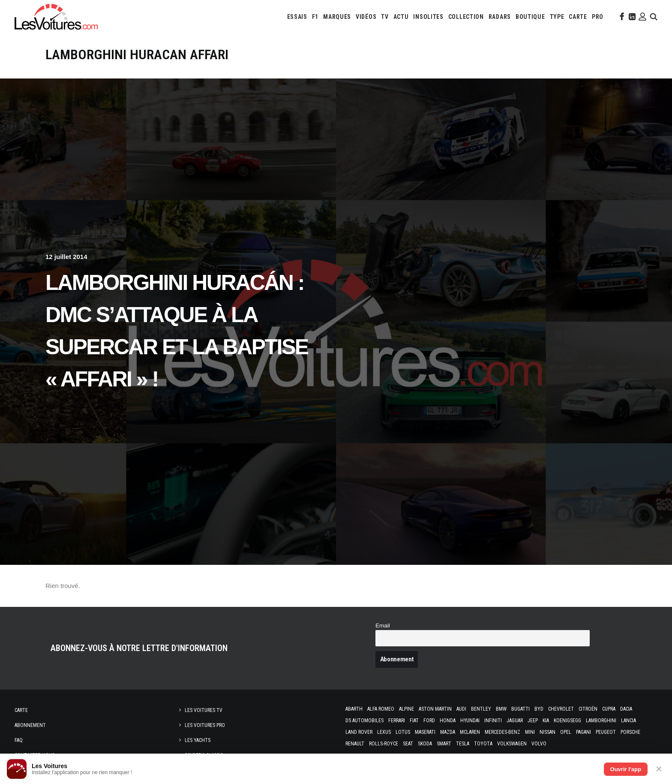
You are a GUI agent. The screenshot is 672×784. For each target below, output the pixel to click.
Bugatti (520, 709)
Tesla (463, 744)
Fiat (414, 721)
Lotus (403, 732)
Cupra (609, 709)
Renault (355, 744)
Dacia (626, 709)
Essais (297, 17)
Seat (408, 744)
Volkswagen (512, 744)
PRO (598, 17)
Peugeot (606, 732)
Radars (500, 17)
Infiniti (493, 721)
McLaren (470, 732)
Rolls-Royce (384, 744)
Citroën (588, 709)
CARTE (578, 17)
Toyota (483, 744)
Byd (539, 709)
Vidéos (366, 17)
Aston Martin (435, 709)
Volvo (539, 744)
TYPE (557, 17)
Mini (530, 732)
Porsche (630, 732)
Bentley (481, 709)
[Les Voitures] (56, 17)
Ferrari (397, 721)
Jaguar (515, 721)
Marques (337, 17)
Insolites (428, 17)
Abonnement (30, 725)
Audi (461, 709)
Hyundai (470, 721)
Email (383, 626)
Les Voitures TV (204, 710)
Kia (546, 721)
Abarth (354, 709)
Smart (444, 744)
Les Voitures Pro (205, 725)
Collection (466, 17)
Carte (21, 710)
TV (385, 17)
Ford (429, 721)
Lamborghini (601, 721)
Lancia (628, 721)
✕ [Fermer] (659, 769)
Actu (401, 17)
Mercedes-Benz (502, 732)
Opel (566, 732)
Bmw (501, 709)
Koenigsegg (567, 721)
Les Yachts (198, 740)
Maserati (425, 732)
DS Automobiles (364, 721)
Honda (448, 721)
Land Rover (359, 732)
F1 (315, 17)
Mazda (448, 732)
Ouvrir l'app (626, 769)
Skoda (425, 744)
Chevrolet (561, 709)
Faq (19, 740)
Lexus (384, 732)
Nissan (547, 732)
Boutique (530, 17)
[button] (621, 17)
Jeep (533, 721)
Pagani (583, 732)
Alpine (406, 709)
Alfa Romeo (381, 709)
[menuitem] (297, 17)
